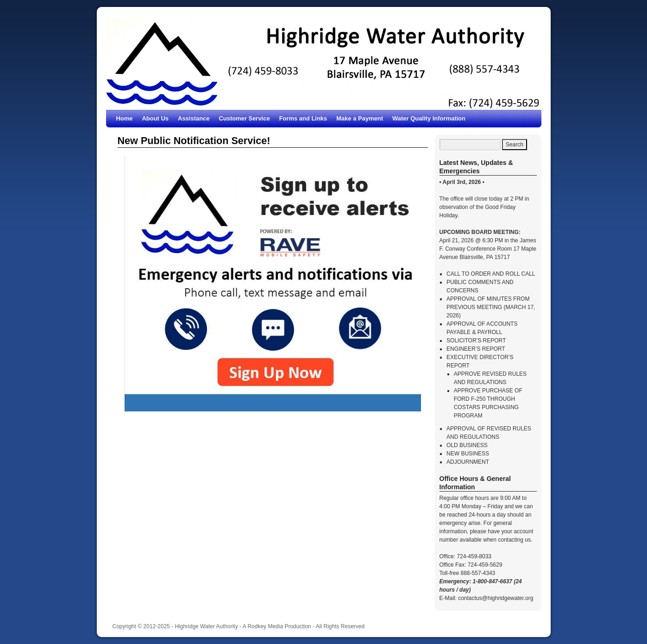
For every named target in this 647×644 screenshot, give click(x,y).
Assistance (194, 118)
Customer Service (244, 118)
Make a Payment (360, 118)
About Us (156, 118)
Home (125, 118)
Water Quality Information (429, 118)
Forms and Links (303, 118)
